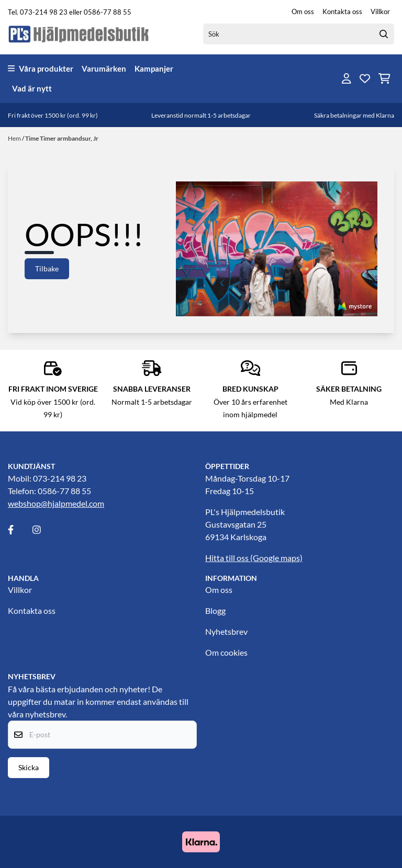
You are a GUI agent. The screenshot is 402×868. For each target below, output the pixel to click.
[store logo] (79, 34)
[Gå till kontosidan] (347, 78)
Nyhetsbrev (226, 631)
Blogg (215, 610)
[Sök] (299, 34)
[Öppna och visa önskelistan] (365, 78)
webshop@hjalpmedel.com (56, 503)
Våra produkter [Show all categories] (41, 68)
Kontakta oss (342, 12)
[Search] (384, 34)
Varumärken (104, 68)
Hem (15, 138)
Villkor (380, 12)
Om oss (303, 12)
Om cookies (226, 652)
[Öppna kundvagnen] (384, 78)
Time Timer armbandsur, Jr (62, 138)
